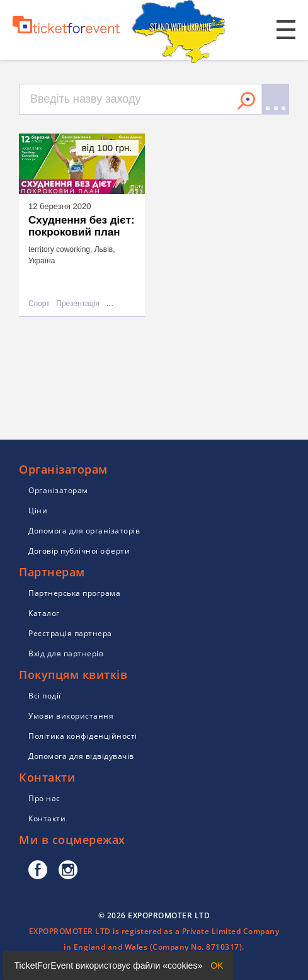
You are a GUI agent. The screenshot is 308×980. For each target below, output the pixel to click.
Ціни (38, 510)
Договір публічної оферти (79, 551)
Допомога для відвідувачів (81, 756)
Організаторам (58, 490)
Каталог (44, 613)
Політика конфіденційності (83, 736)
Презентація (77, 304)
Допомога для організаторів (84, 531)
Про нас (44, 798)
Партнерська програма (74, 593)
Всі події (45, 696)
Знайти (246, 101)
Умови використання (71, 716)
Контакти (47, 818)
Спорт (39, 304)
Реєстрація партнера (70, 633)
